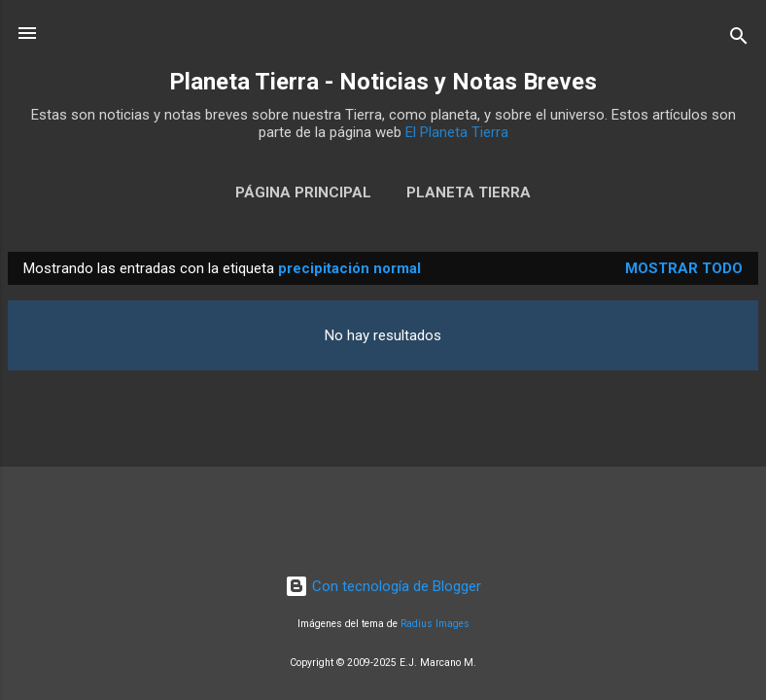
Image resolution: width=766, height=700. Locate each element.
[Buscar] (739, 39)
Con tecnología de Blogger (383, 586)
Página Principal (303, 192)
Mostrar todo (684, 268)
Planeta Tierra (469, 192)
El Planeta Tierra (457, 132)
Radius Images (435, 624)
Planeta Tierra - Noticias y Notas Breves (383, 82)
